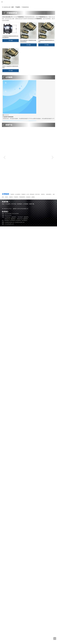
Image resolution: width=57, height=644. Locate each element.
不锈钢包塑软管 (22, 197)
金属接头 (33, 197)
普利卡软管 (37, 194)
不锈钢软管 (23, 194)
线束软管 (43, 194)
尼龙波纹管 (28, 197)
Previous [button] (5, 157)
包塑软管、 (13, 194)
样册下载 (32, 204)
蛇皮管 (6, 197)
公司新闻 (26, 204)
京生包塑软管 (18, 194)
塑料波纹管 (32, 194)
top (55, 639)
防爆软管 (11, 197)
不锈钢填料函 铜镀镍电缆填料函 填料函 (46, 41)
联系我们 (20, 204)
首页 (3, 204)
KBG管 (28, 194)
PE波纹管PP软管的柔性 (8, 117)
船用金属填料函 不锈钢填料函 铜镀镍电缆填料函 (28, 41)
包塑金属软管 (49, 194)
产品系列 (8, 204)
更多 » (53, 77)
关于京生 (14, 204)
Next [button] (53, 157)
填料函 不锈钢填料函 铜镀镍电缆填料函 (10, 67)
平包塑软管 (16, 197)
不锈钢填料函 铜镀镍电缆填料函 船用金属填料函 (10, 37)
